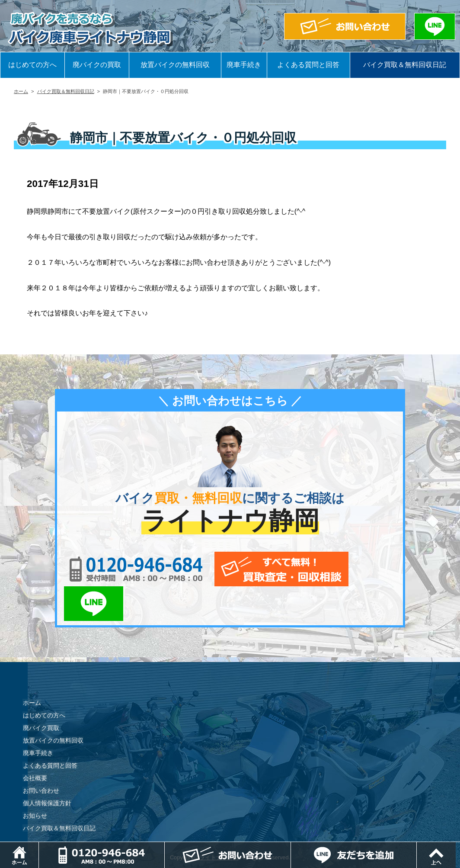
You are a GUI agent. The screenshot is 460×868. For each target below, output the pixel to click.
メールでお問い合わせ (270, 569)
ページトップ (460, 846)
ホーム (21, 91)
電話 (165, 846)
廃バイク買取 (41, 693)
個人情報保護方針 (47, 768)
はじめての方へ (32, 65)
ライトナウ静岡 (219, 823)
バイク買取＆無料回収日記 (405, 65)
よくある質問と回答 (308, 65)
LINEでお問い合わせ (369, 569)
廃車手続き (244, 65)
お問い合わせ (41, 756)
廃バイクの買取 (97, 65)
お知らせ (35, 781)
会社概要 (35, 743)
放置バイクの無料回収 (175, 65)
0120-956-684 (130, 569)
